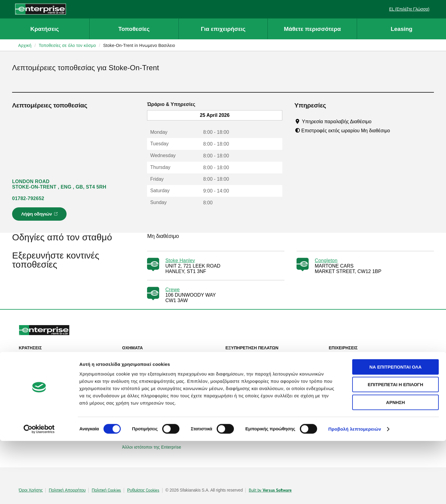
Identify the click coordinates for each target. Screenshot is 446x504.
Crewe (172, 290)
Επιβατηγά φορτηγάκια (148, 373)
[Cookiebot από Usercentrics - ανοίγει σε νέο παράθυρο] (39, 492)
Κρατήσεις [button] (44, 29)
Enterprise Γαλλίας (144, 413)
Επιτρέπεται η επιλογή (395, 448)
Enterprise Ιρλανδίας (146, 396)
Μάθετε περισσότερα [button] (312, 29)
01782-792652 (28, 198)
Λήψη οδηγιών (40, 216)
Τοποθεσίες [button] (134, 29)
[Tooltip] (377, 121)
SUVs (131, 365)
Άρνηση (395, 465)
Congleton (326, 260)
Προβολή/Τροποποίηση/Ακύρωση (55, 365)
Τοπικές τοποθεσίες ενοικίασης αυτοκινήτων (65, 388)
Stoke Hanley (180, 260)
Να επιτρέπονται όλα (396, 430)
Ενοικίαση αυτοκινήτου (44, 356)
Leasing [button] (402, 29)
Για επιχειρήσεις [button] (223, 29)
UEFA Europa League (353, 379)
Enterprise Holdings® (250, 405)
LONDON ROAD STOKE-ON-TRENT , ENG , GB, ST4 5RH (59, 184)
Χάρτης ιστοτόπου (246, 373)
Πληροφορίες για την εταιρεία (257, 396)
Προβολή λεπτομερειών (355, 492)
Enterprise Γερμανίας (146, 405)
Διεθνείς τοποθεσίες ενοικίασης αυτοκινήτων (65, 396)
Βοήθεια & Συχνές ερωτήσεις (257, 356)
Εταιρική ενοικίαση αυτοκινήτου (362, 356)
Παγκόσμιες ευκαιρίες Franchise (260, 413)
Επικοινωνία (241, 365)
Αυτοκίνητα (136, 356)
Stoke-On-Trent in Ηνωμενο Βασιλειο (139, 45)
